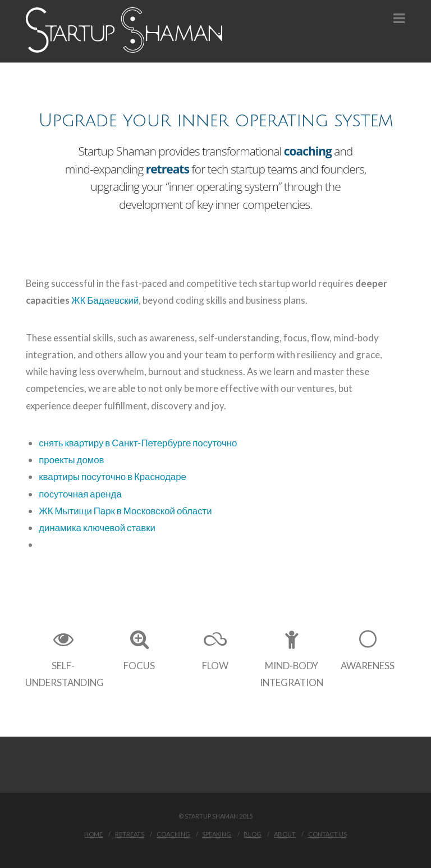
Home (93, 834)
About (285, 834)
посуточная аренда (80, 494)
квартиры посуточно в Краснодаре (113, 476)
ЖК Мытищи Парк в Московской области (125, 511)
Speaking (217, 834)
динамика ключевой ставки (97, 527)
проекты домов (71, 460)
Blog (253, 834)
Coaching (173, 834)
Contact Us (327, 834)
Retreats (130, 834)
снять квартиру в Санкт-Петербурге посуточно (138, 443)
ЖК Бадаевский (105, 300)
